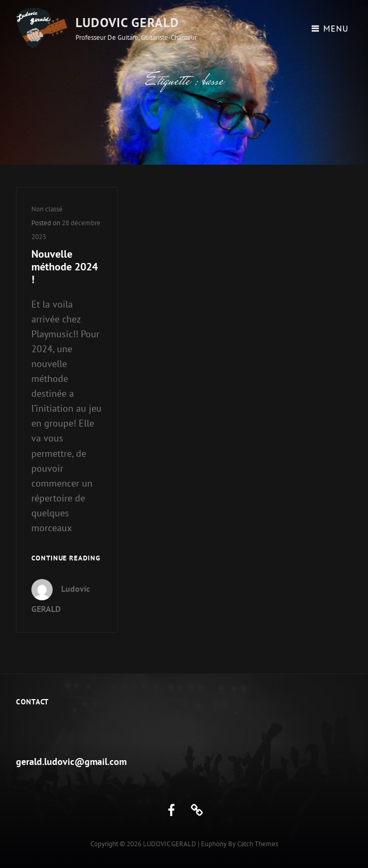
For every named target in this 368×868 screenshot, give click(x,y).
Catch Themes (258, 844)
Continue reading (66, 559)
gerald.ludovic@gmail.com (71, 761)
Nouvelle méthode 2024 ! (65, 267)
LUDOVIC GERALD (127, 23)
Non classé (47, 209)
